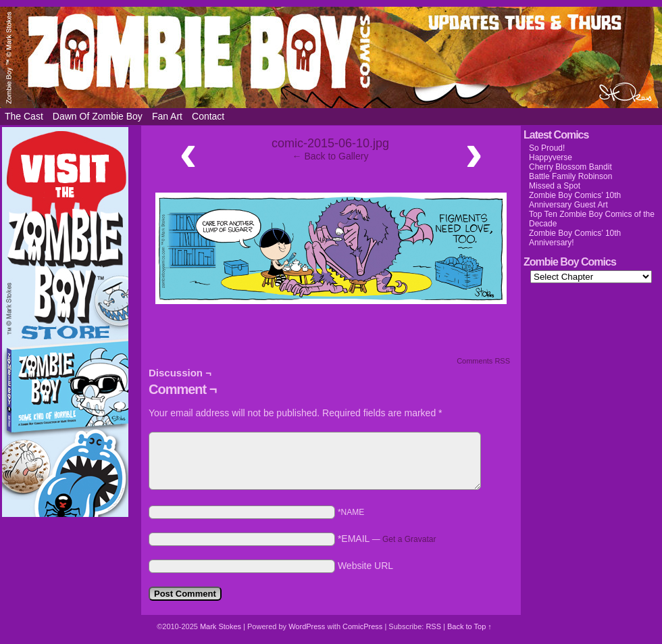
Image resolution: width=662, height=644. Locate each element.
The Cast (24, 116)
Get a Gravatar (409, 539)
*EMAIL (387, 539)
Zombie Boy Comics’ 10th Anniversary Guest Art (575, 200)
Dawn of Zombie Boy (98, 116)
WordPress (307, 626)
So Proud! (547, 148)
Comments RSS (483, 361)
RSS (433, 626)
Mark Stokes (222, 626)
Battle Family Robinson (570, 176)
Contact (208, 116)
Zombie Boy (331, 57)
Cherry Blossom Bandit (570, 167)
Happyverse (551, 157)
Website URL (365, 566)
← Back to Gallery (331, 156)
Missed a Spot (555, 186)
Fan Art (167, 116)
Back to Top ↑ (469, 626)
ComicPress (362, 626)
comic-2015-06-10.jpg (330, 143)
